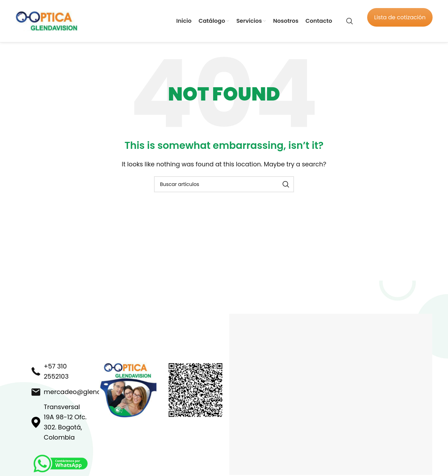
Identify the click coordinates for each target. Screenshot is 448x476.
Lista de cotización (400, 17)
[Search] (350, 21)
